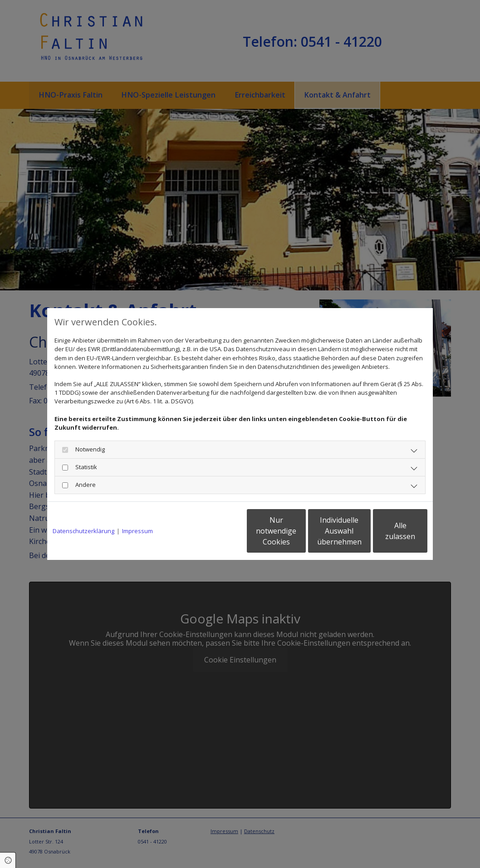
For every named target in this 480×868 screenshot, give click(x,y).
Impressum (137, 531)
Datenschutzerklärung (83, 531)
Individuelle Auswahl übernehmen (299, 531)
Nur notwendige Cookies (213, 531)
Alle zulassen (385, 531)
